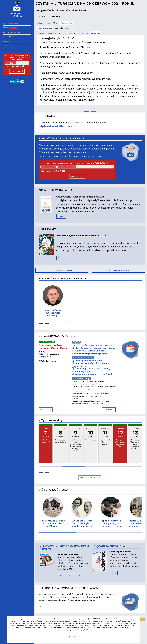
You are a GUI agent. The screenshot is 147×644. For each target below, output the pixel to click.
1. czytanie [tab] (52, 33)
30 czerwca (109, 410)
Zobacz (61, 258)
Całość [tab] (41, 33)
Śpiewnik (7, 41)
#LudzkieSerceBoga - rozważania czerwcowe (93, 348)
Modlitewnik (9, 37)
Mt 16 (62, 38)
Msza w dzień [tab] (66, 23)
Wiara (6, 46)
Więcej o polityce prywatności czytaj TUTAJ (73, 630)
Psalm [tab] (62, 33)
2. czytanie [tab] (72, 33)
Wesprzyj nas (17, 71)
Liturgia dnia (46, 356)
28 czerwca (46, 410)
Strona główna (11, 23)
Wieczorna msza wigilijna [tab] (47, 23)
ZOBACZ (61, 216)
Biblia (10, 28)
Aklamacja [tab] (84, 33)
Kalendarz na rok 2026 (90, 478)
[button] (41, 326)
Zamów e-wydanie (76, 576)
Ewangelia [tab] (95, 33)
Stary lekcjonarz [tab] (62, 28)
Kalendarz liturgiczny (14, 32)
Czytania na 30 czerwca (118, 270)
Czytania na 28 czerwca (62, 270)
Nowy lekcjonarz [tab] (45, 28)
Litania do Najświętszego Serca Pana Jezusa (93, 345)
